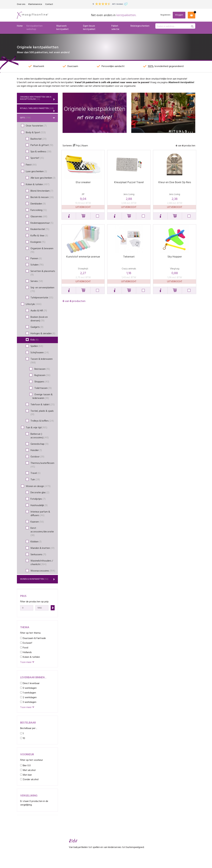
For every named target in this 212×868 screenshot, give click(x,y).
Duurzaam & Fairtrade (33, 638)
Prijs (77, 146)
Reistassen (41, 369)
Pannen (36, 259)
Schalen (37, 265)
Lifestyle (34, 304)
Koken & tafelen (38, 185)
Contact (49, 4)
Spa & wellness (41, 152)
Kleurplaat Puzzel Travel (129, 182)
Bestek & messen (42, 197)
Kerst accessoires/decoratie (42, 532)
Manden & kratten (42, 548)
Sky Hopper (175, 257)
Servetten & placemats (43, 273)
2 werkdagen (28, 697)
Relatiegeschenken (140, 26)
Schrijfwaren (40, 353)
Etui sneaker (83, 182)
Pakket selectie (115, 28)
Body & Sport (36, 133)
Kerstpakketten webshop (34, 28)
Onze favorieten (36, 126)
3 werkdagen (28, 702)
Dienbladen (38, 204)
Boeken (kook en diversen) (39, 319)
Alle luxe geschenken (43, 178)
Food (24, 648)
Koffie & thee (39, 236)
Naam (85, 146)
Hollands (26, 652)
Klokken (36, 542)
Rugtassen (41, 375)
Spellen (37, 346)
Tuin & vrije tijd (37, 428)
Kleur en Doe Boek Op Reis (175, 182)
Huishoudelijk (39, 505)
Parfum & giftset (42, 145)
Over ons (21, 4)
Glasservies (39, 217)
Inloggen (179, 15)
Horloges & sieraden (43, 334)
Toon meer (27, 662)
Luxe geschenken (36, 172)
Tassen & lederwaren (42, 361)
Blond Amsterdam (42, 191)
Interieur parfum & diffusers (40, 514)
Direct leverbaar (30, 683)
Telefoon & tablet (43, 405)
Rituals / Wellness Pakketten (37, 109)
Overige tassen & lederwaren (43, 396)
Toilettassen (42, 388)
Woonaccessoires (43, 571)
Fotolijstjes (38, 499)
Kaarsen (37, 522)
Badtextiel (38, 139)
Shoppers (41, 382)
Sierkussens (38, 555)
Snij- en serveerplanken (42, 290)
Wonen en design (38, 486)
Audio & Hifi (39, 311)
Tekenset (129, 257)
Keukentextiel (40, 229)
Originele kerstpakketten (37, 98)
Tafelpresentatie (42, 298)
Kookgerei (38, 242)
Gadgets (37, 327)
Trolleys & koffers (42, 421)
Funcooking (39, 210)
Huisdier (36, 450)
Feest (31, 165)
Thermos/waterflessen (42, 465)
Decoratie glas (40, 493)
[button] (69, 216)
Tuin (35, 480)
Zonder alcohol (29, 779)
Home (20, 26)
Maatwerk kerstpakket (63, 28)
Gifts (37, 118)
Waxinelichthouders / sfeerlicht (42, 563)
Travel (36, 473)
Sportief (37, 158)
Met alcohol (28, 770)
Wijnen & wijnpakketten (37, 579)
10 (23, 738)
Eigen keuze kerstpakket (89, 28)
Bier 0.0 (25, 766)
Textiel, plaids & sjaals (42, 413)
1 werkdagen (28, 693)
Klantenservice (35, 4)
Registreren (165, 15)
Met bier (26, 775)
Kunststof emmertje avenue (83, 257)
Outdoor (37, 457)
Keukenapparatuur (42, 223)
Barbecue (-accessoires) (40, 436)
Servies (37, 281)
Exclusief (26, 643)
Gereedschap (40, 444)
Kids (34, 340)
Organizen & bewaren (42, 250)
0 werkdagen (28, 688)
